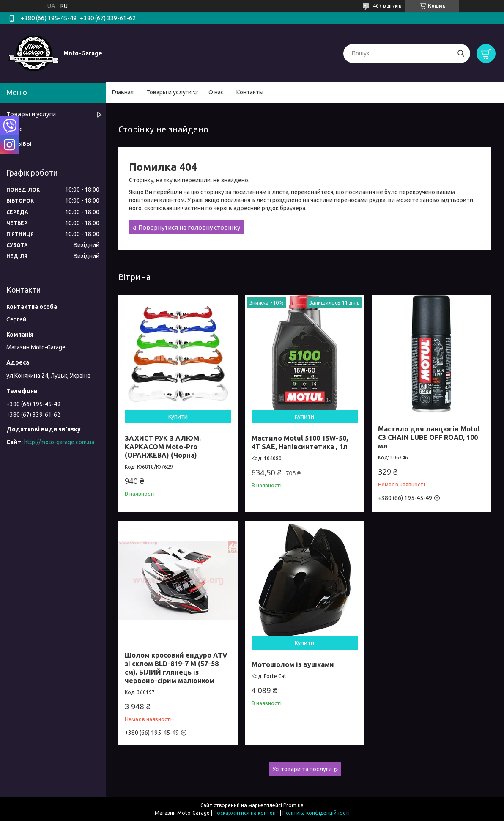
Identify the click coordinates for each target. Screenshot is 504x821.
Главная (123, 92)
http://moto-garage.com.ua (59, 442)
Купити (178, 417)
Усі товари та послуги (302, 769)
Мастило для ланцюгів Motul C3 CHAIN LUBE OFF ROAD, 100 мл (429, 437)
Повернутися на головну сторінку (189, 227)
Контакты (250, 92)
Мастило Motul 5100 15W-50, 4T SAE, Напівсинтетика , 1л (300, 442)
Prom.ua (293, 805)
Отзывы (19, 143)
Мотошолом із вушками (293, 664)
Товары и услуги (169, 92)
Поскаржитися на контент (246, 813)
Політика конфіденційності (316, 813)
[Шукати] (461, 54)
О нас (216, 92)
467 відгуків (387, 6)
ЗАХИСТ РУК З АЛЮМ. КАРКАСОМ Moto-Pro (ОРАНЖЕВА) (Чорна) (163, 447)
